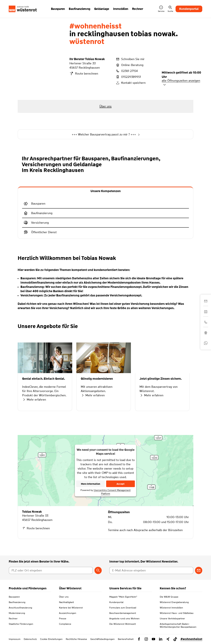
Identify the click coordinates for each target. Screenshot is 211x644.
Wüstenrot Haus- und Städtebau (177, 613)
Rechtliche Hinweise (76, 639)
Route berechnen (84, 74)
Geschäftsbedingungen (102, 639)
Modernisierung (17, 613)
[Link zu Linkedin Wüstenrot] (161, 639)
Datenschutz (30, 639)
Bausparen (14, 597)
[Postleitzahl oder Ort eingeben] (51, 570)
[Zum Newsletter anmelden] (199, 570)
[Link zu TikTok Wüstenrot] (175, 639)
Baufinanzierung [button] (79, 9)
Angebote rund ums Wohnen (124, 618)
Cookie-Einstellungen (51, 639)
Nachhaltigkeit (66, 602)
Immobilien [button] (121, 9)
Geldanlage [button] (102, 9)
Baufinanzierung (17, 602)
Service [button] (161, 9)
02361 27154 (127, 71)
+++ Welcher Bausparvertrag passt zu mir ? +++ (105, 135)
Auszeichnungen (68, 613)
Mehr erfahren (34, 400)
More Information (91, 484)
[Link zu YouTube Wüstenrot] (153, 639)
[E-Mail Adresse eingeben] (151, 570)
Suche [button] (170, 9)
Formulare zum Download (123, 608)
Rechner (13, 618)
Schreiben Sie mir (130, 59)
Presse (63, 618)
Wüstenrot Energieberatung (174, 602)
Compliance (65, 624)
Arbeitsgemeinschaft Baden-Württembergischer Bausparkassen (178, 625)
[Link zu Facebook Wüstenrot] (139, 639)
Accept (121, 484)
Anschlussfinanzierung (20, 608)
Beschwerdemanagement (123, 613)
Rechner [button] (137, 9)
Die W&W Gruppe (169, 597)
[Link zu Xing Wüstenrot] (168, 639)
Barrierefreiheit (126, 639)
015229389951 (128, 77)
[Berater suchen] (98, 570)
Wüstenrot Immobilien (171, 608)
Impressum (15, 639)
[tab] (106, 191)
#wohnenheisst (191, 639)
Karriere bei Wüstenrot (71, 608)
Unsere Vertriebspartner (172, 618)
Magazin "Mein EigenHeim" (123, 597)
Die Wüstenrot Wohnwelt (123, 624)
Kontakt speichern (131, 83)
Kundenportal (189, 9)
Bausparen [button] (58, 9)
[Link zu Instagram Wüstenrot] (146, 639)
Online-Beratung (129, 65)
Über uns (64, 597)
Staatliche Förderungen (21, 624)
